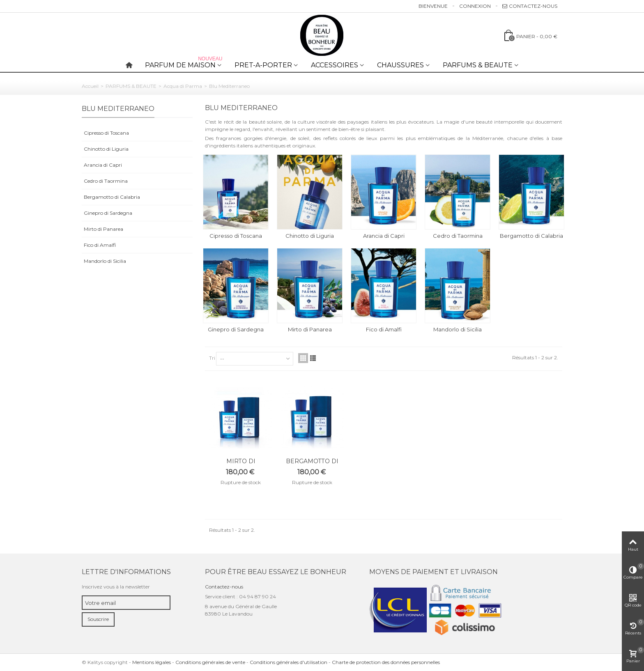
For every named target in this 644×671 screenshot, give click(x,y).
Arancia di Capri (103, 165)
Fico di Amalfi (100, 245)
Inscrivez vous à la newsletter (116, 587)
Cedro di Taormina (106, 181)
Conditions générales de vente (210, 662)
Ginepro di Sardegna (108, 213)
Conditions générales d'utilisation (289, 662)
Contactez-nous (530, 6)
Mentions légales (152, 662)
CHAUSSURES (400, 65)
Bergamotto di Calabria (112, 197)
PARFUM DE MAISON (184, 63)
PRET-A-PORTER (263, 65)
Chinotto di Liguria (106, 149)
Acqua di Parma (183, 86)
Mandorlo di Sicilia (105, 261)
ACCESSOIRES (335, 65)
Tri (212, 358)
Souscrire (98, 619)
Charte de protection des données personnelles (386, 662)
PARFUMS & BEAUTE (478, 65)
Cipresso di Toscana (106, 133)
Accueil (90, 86)
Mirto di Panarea (103, 229)
